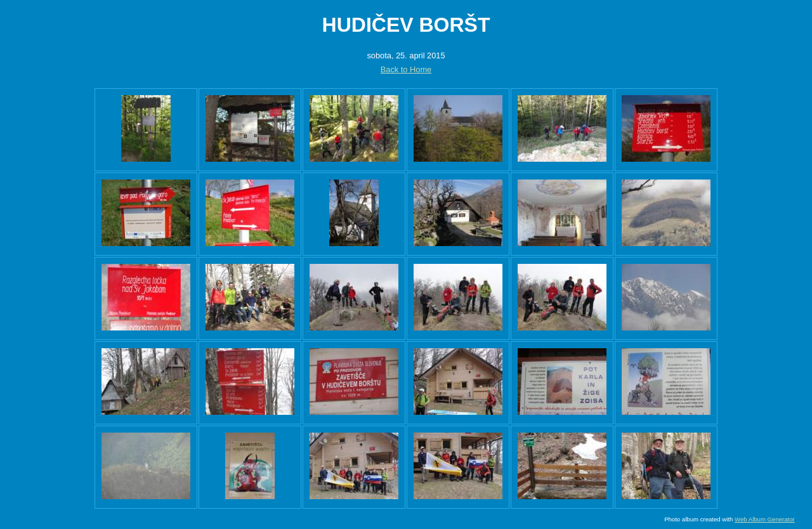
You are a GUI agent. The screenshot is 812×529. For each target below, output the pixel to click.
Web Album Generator (765, 519)
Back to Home (406, 69)
